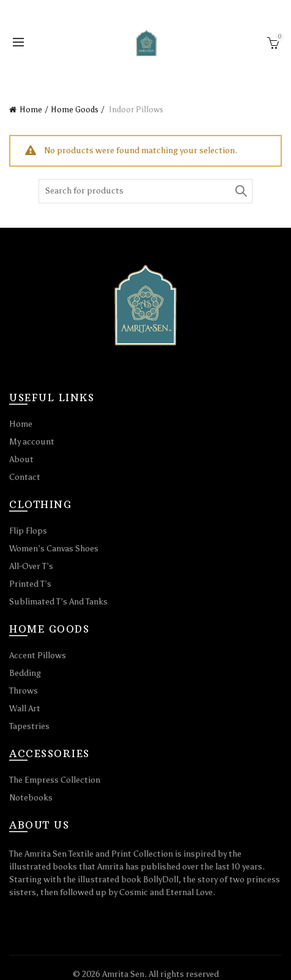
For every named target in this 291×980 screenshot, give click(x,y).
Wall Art (25, 709)
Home (31, 110)
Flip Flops (28, 531)
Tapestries (29, 726)
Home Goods (75, 110)
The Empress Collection (55, 780)
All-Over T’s (31, 566)
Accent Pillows (38, 655)
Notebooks (31, 798)
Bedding (25, 673)
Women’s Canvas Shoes (54, 549)
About (21, 459)
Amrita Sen (123, 974)
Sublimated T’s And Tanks (58, 602)
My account (32, 442)
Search (240, 191)
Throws (24, 691)
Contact (25, 477)
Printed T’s (30, 584)
